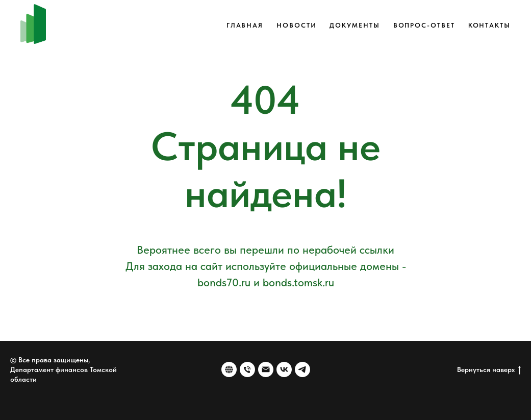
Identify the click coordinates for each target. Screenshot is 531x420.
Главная (245, 25)
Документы (355, 25)
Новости (296, 25)
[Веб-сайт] (229, 369)
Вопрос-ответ (424, 25)
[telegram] (302, 369)
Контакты (489, 25)
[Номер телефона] (247, 369)
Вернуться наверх (489, 370)
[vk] (284, 369)
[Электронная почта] (266, 369)
